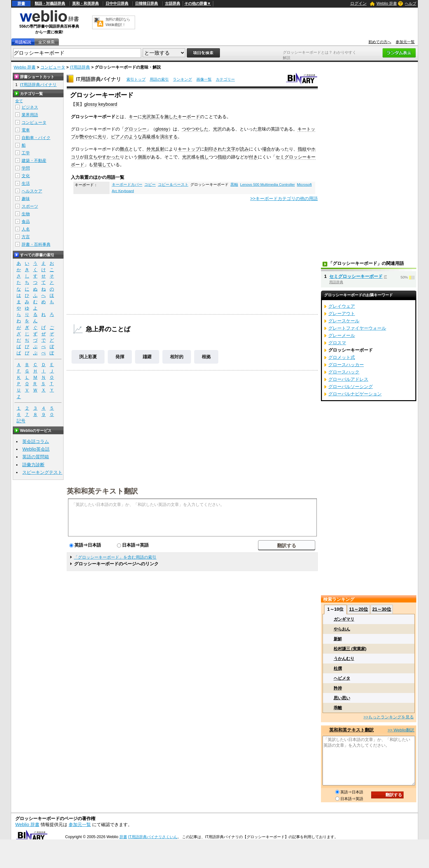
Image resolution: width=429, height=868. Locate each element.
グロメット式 (342, 357)
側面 (142, 157)
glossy (162, 129)
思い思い (342, 698)
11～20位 (359, 609)
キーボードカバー (127, 185)
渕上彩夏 (88, 357)
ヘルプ (411, 3)
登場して (102, 165)
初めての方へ (380, 42)
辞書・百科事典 (36, 244)
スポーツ (30, 206)
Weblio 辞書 (387, 3)
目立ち (91, 157)
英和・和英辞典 (85, 3)
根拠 (206, 357)
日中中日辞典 (117, 3)
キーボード (189, 117)
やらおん (342, 629)
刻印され (213, 149)
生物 (26, 214)
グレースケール (344, 321)
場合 (267, 149)
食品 (26, 222)
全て (19, 101)
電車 (26, 130)
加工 (155, 117)
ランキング (182, 79)
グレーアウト (342, 313)
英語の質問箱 (36, 457)
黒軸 (234, 185)
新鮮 (338, 639)
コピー (150, 185)
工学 (26, 153)
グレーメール (342, 335)
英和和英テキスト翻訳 (102, 491)
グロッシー (135, 129)
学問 (26, 168)
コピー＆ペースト (173, 185)
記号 (21, 421)
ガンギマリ (344, 619)
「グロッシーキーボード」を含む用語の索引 (115, 557)
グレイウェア (342, 306)
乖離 (338, 708)
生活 (26, 183)
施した (171, 117)
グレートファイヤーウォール (357, 328)
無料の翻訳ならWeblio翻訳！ (118, 22)
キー (133, 117)
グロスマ (337, 343)
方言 (26, 237)
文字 (231, 149)
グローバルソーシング (351, 387)
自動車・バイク (36, 138)
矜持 (338, 688)
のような (133, 137)
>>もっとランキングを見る (389, 717)
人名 (26, 229)
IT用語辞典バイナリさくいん (153, 837)
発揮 (120, 357)
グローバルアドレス (348, 379)
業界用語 (30, 115)
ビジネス (30, 107)
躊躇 (147, 357)
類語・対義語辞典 (50, 3)
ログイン (358, 3)
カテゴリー (225, 79)
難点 (124, 149)
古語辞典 (173, 3)
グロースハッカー (346, 365)
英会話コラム (36, 441)
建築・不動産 (34, 161)
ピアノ (118, 137)
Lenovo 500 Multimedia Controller (268, 185)
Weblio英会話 (36, 449)
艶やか (86, 137)
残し (204, 157)
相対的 (177, 357)
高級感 (149, 137)
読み (244, 149)
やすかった (109, 157)
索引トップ (136, 79)
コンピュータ (53, 67)
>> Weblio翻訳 (401, 730)
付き (253, 157)
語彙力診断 (33, 465)
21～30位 (381, 609)
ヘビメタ (342, 678)
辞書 (21, 3)
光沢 (146, 117)
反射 (160, 149)
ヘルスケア (32, 191)
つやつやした (195, 129)
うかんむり (344, 659)
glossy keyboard (101, 104)
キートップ (189, 149)
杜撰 (338, 668)
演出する (169, 137)
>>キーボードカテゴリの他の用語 (284, 198)
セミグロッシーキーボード (356, 276)
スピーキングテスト (42, 472)
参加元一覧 (405, 42)
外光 (151, 149)
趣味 (26, 199)
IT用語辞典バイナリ (99, 79)
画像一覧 (204, 79)
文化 (26, 176)
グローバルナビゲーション (355, 394)
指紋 (302, 149)
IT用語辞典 (80, 67)
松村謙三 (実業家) (350, 649)
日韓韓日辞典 (146, 3)
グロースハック (344, 372)
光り (102, 137)
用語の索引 (159, 79)
